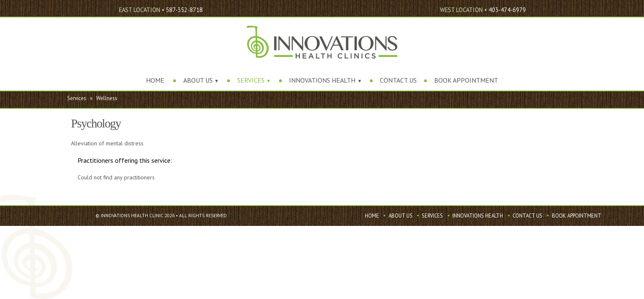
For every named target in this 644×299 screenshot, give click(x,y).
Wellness (107, 98)
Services (251, 80)
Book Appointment (466, 80)
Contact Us (398, 80)
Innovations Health (322, 80)
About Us (198, 80)
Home (155, 80)
